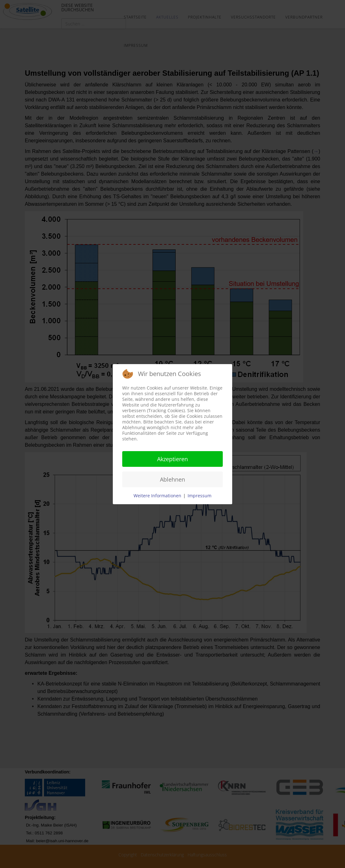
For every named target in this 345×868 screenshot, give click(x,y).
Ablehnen (172, 479)
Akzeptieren (172, 459)
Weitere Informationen (157, 496)
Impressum (200, 496)
